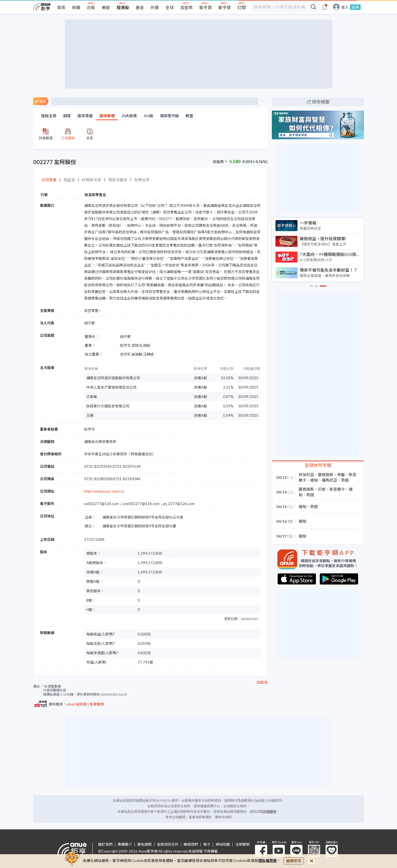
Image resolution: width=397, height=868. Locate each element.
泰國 (345, 480)
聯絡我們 (191, 844)
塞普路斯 (326, 475)
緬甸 (314, 480)
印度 (322, 489)
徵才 (207, 844)
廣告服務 (144, 844)
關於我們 (105, 844)
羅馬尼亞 (329, 480)
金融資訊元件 (168, 844)
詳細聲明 (270, 812)
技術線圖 (321, 102)
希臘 (341, 475)
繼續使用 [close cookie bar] (294, 861)
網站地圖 (223, 844)
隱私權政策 (268, 861)
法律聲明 (242, 844)
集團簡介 (125, 844)
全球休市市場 (318, 465)
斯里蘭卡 (337, 489)
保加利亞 (306, 475)
